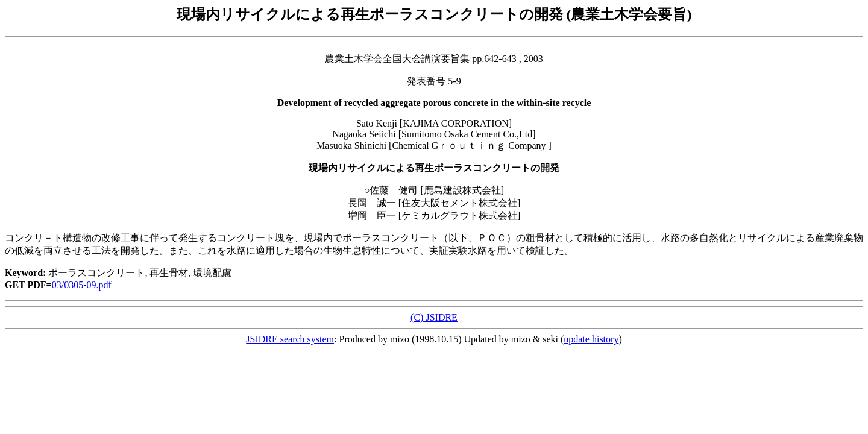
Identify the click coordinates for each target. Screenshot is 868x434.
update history (591, 339)
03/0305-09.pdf (82, 285)
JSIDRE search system (290, 339)
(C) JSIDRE (434, 317)
